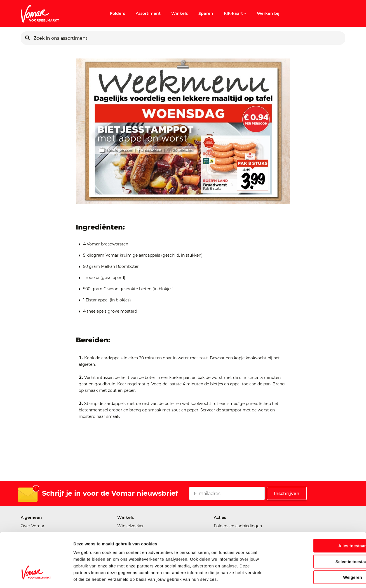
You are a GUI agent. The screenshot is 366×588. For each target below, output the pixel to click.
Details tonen (302, 577)
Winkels (180, 13)
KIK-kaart (235, 13)
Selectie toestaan (319, 537)
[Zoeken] (27, 38)
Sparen (206, 13)
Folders (118, 13)
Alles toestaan (319, 521)
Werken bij (268, 13)
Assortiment (148, 13)
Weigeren (319, 552)
